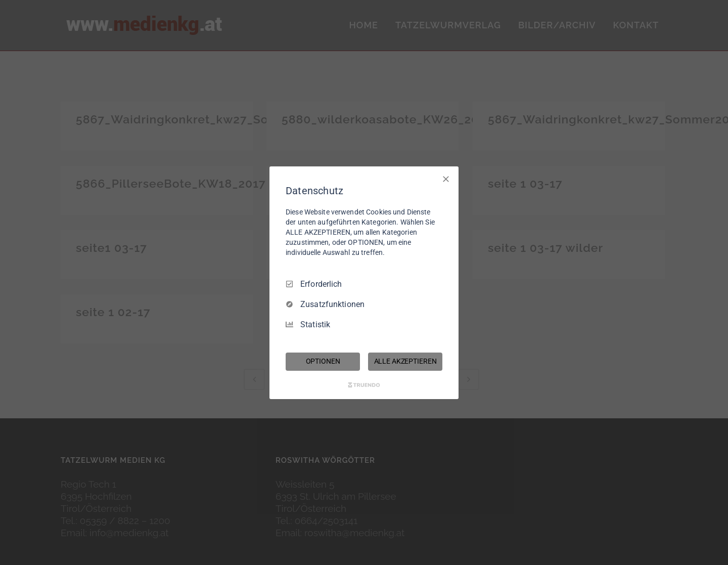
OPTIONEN (323, 361)
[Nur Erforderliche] (446, 179)
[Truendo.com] (364, 385)
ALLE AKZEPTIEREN (405, 361)
